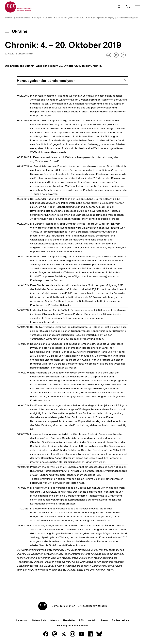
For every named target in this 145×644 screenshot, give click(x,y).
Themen (8, 18)
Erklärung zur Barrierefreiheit (72, 626)
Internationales (23, 18)
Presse (104, 620)
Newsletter (69, 620)
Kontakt (92, 620)
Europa (37, 18)
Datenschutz (39, 620)
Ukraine (48, 18)
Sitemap (55, 620)
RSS (81, 620)
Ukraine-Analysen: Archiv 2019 (70, 18)
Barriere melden (120, 620)
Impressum (22, 620)
